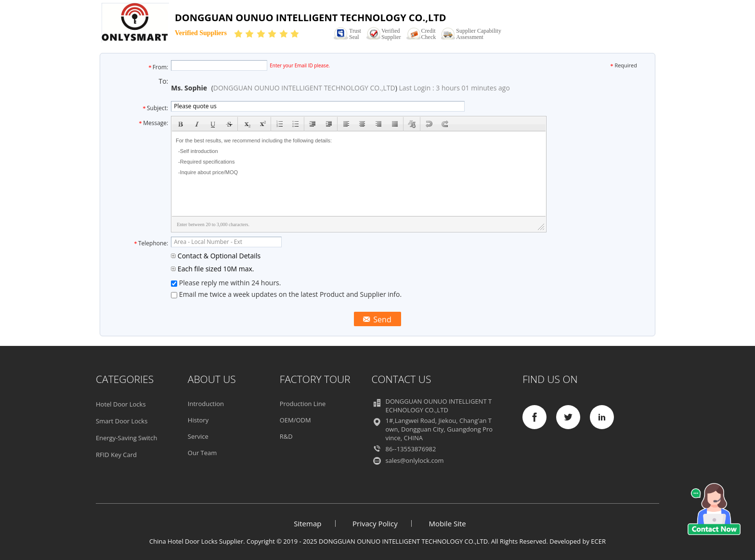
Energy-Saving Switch (126, 438)
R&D (286, 436)
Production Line (303, 404)
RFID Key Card (116, 455)
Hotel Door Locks (121, 404)
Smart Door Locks (122, 421)
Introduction (206, 404)
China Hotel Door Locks (183, 541)
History (198, 420)
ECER (598, 541)
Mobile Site (447, 523)
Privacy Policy (375, 523)
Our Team (202, 453)
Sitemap (307, 523)
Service (198, 436)
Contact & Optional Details (216, 256)
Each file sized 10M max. (212, 269)
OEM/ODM (295, 420)
